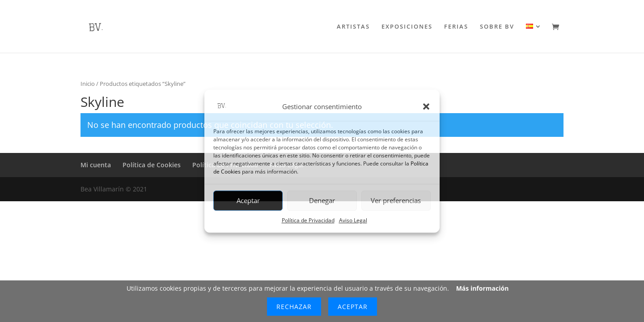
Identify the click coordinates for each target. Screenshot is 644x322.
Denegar (322, 201)
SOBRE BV (497, 27)
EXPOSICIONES (407, 27)
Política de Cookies (152, 165)
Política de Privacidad (308, 220)
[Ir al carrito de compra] (558, 28)
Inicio (88, 84)
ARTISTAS (353, 27)
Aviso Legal (353, 220)
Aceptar (248, 201)
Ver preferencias (396, 201)
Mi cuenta (96, 165)
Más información (483, 288)
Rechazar (294, 307)
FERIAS (456, 27)
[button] (426, 107)
